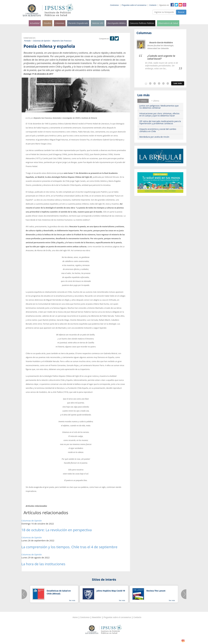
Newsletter (97, 617)
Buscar (181, 12)
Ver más (72, 600)
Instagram (184, 5)
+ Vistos (143, 101)
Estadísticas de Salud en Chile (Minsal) (59, 592)
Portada (27, 41)
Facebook (172, 5)
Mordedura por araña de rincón (154, 137)
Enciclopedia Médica (117, 23)
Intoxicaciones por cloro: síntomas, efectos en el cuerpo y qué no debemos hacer (159, 115)
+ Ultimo (155, 101)
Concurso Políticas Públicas (142, 23)
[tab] (143, 101)
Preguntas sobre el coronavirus (134, 5)
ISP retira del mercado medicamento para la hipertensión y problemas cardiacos (160, 122)
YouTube (180, 5)
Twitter (176, 5)
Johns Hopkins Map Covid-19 (111, 591)
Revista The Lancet (156, 591)
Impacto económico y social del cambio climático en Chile (158, 130)
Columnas (60, 23)
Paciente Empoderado (78, 23)
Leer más (178, 83)
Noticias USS (98, 23)
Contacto (153, 5)
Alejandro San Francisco (62, 41)
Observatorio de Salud (168, 23)
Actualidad (35, 23)
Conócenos (114, 5)
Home (75, 617)
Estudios (47, 23)
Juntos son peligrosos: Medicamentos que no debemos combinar (159, 107)
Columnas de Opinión (41, 41)
